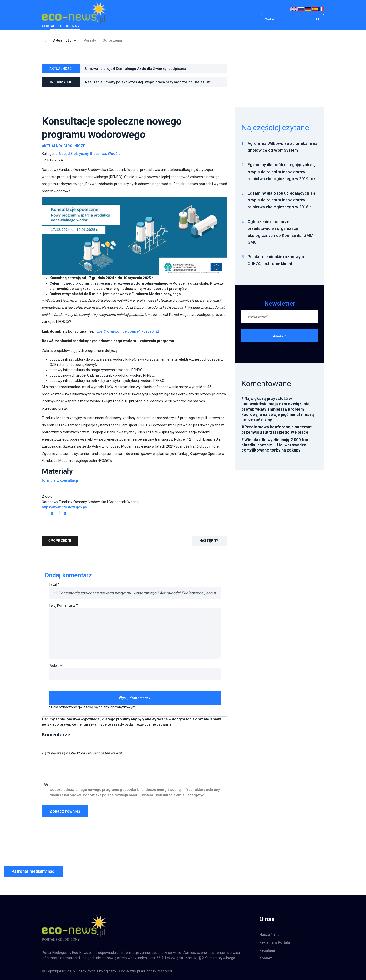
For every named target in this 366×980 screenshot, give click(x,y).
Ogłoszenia (112, 40)
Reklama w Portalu (275, 942)
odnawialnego (75, 790)
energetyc (196, 795)
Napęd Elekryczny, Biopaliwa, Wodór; (90, 154)
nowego (95, 790)
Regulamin (268, 950)
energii (163, 790)
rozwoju (121, 795)
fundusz (56, 795)
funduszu (148, 790)
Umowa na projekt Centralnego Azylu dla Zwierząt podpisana (136, 69)
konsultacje (166, 795)
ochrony (213, 790)
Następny (210, 541)
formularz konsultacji (60, 480)
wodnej (176, 790)
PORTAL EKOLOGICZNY (74, 15)
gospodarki (130, 790)
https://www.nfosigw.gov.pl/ (65, 507)
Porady (90, 40)
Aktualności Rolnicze (64, 146)
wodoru (56, 790)
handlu (135, 795)
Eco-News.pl (129, 971)
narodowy (72, 795)
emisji (181, 795)
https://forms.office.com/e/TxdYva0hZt (127, 331)
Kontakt (265, 958)
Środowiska (91, 795)
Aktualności (63, 40)
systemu (148, 795)
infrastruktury (194, 790)
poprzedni (60, 541)
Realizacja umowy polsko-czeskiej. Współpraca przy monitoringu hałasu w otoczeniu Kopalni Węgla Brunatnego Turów (148, 83)
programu (111, 790)
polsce (108, 795)
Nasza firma (269, 935)
